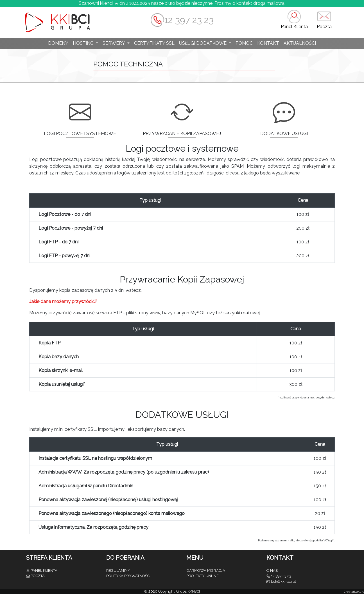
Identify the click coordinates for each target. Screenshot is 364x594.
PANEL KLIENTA (44, 571)
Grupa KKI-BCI (188, 591)
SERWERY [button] (114, 43)
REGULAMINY (118, 571)
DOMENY (58, 43)
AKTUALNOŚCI (300, 43)
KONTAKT (268, 43)
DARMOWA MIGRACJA (206, 571)
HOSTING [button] (84, 43)
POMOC (244, 43)
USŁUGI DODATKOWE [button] (203, 43)
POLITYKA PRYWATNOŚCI (128, 576)
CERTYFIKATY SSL (154, 43)
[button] (294, 22)
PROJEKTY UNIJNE (203, 576)
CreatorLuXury (354, 592)
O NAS (272, 571)
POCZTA (38, 576)
